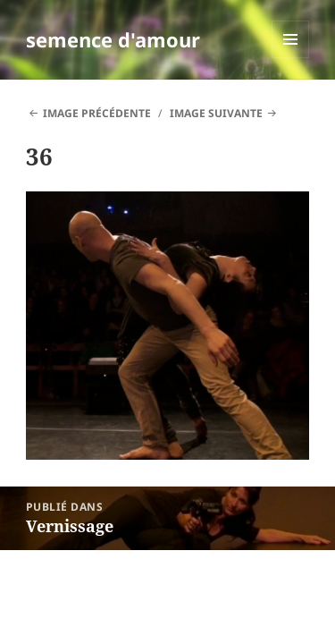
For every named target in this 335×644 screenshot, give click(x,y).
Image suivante (216, 113)
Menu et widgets (291, 58)
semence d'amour (113, 39)
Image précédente (97, 113)
